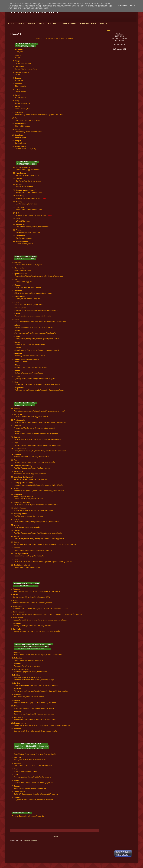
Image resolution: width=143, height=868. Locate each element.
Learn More (123, 6)
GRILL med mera (69, 24)
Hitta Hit (104, 24)
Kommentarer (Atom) (30, 840)
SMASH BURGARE (88, 24)
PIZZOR (32, 24)
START (11, 24)
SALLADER (53, 24)
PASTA (42, 24)
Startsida (55, 837)
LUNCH (21, 24)
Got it (133, 6)
